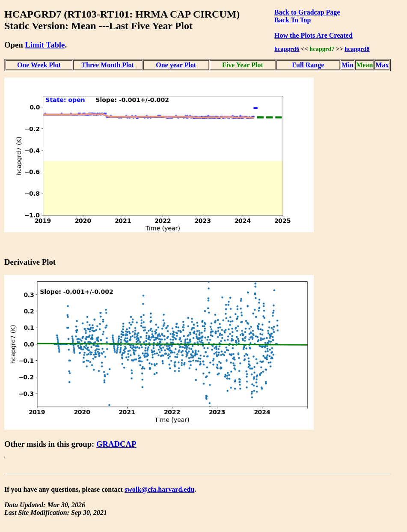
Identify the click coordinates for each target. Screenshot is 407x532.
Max (382, 65)
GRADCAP (116, 444)
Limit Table (45, 45)
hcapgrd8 (357, 49)
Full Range (308, 65)
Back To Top (293, 20)
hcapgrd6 (287, 49)
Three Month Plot (107, 65)
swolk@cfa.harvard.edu (159, 489)
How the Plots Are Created (313, 35)
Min (348, 65)
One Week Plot (39, 65)
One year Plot (176, 65)
